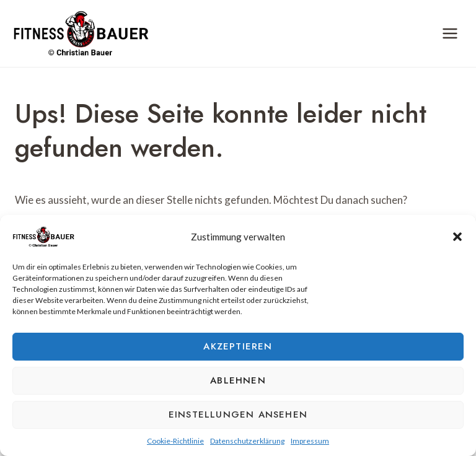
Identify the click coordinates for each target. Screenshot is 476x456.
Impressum (310, 441)
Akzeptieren (238, 346)
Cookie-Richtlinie (175, 441)
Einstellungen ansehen (238, 414)
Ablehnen (238, 380)
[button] (457, 237)
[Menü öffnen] (450, 33)
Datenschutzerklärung (247, 441)
